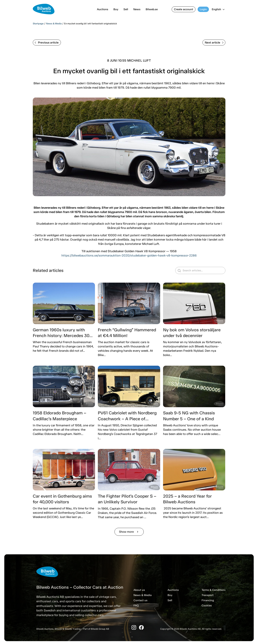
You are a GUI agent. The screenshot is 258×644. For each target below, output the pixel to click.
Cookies (207, 606)
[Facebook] (141, 627)
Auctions (103, 9)
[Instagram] (134, 627)
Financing (208, 600)
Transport (208, 595)
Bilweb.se (152, 9)
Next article (214, 43)
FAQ (136, 606)
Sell (126, 9)
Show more (129, 532)
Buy (116, 9)
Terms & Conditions (214, 590)
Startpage (38, 24)
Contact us (140, 600)
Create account (184, 9)
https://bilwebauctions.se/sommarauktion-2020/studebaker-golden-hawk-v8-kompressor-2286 (129, 255)
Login (203, 9)
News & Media (54, 24)
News (137, 9)
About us (139, 590)
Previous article (47, 43)
